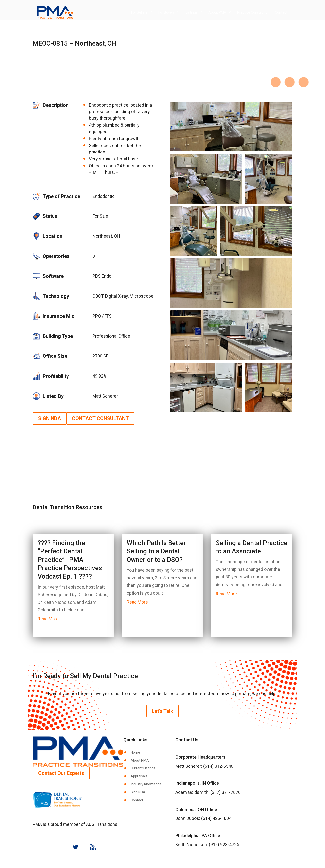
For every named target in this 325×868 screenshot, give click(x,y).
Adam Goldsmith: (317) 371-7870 (208, 792)
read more (48, 619)
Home (135, 752)
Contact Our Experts (61, 773)
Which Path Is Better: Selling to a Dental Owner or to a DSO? (157, 551)
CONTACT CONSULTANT (100, 418)
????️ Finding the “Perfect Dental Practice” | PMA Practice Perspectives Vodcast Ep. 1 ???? (70, 560)
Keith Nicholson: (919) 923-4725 (207, 844)
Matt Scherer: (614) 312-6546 (204, 766)
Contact (281, 12)
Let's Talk (162, 711)
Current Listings (143, 768)
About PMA (217, 12)
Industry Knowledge (146, 784)
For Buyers (167, 12)
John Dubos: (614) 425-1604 (203, 818)
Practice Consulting (252, 12)
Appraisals (139, 776)
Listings (192, 12)
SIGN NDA (50, 418)
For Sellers (139, 12)
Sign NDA (138, 792)
